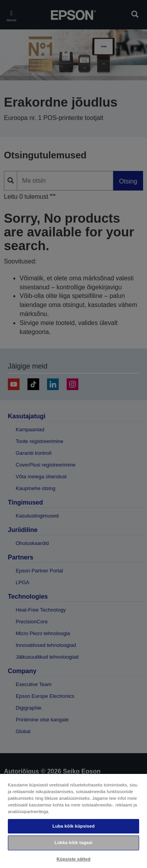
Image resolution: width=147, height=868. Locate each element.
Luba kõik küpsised (74, 826)
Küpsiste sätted (73, 859)
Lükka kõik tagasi (73, 843)
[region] (73, 821)
